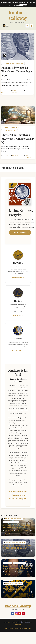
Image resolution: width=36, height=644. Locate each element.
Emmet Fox (9, 580)
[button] (27, 26)
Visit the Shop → (18, 315)
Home (6, 628)
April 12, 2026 (9, 571)
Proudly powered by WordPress (13, 622)
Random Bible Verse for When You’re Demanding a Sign (17, 71)
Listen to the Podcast (20, 232)
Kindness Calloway (18, 15)
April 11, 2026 (9, 592)
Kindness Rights (19, 628)
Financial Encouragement (14, 583)
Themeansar (18, 624)
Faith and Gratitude (10, 131)
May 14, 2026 (9, 530)
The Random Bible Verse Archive (14, 63)
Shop (26, 628)
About (30, 628)
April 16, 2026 (9, 551)
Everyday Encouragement (12, 127)
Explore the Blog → (18, 277)
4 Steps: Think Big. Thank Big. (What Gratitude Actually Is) (18, 139)
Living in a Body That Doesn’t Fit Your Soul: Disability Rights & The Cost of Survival (17, 568)
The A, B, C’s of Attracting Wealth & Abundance (15, 588)
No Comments (8, 533)
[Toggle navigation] (7, 26)
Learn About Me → (18, 351)
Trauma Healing (20, 563)
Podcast (8, 563)
